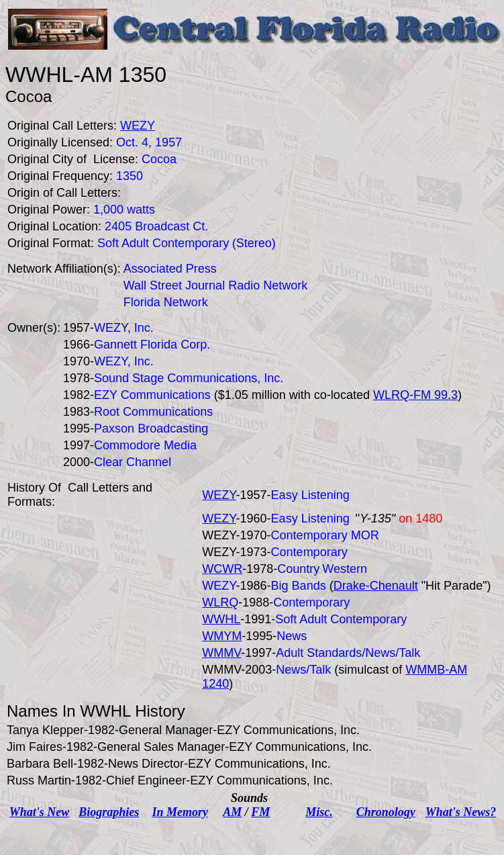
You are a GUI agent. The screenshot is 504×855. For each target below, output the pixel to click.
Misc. (319, 812)
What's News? (461, 812)
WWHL (221, 619)
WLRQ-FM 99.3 (415, 395)
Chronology (386, 812)
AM (232, 812)
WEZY (219, 495)
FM (260, 812)
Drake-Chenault (376, 586)
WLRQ (220, 602)
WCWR (222, 569)
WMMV (221, 653)
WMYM (222, 636)
